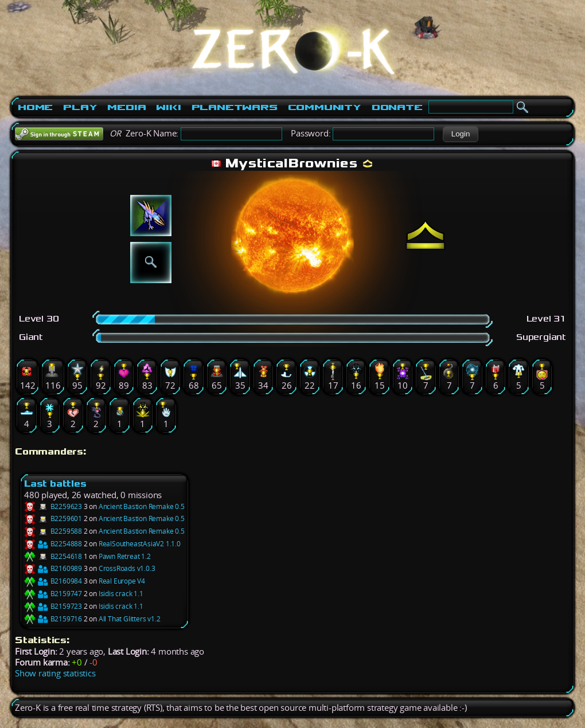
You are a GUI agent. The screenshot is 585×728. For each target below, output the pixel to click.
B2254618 (53, 556)
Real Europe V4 (122, 581)
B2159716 (53, 619)
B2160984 (53, 581)
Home (35, 107)
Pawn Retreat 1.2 (125, 556)
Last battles (55, 484)
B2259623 (53, 506)
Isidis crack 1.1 (121, 594)
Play (80, 107)
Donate (397, 107)
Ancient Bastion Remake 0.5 (142, 506)
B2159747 (53, 594)
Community (325, 107)
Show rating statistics (55, 673)
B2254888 (53, 544)
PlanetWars (235, 107)
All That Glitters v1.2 (130, 619)
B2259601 (53, 518)
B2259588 (53, 531)
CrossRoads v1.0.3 (127, 568)
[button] (460, 134)
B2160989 (53, 568)
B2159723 (53, 606)
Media (126, 107)
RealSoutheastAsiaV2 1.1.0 (140, 544)
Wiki (168, 107)
